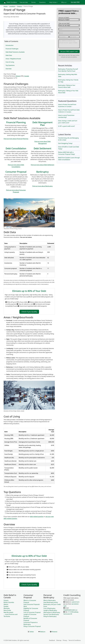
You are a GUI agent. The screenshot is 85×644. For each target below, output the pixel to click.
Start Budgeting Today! (65, 143)
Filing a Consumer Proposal (32, 626)
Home (6, 6)
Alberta (6, 604)
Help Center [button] (53, 2)
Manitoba (7, 608)
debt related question (37, 517)
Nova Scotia (7, 610)
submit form (75, 602)
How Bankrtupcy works (51, 602)
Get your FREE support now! (69, 51)
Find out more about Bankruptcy (42, 186)
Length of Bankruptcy (50, 610)
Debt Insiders (10, 2)
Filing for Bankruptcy (50, 616)
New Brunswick (8, 612)
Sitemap (59, 640)
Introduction (10, 45)
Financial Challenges (12, 49)
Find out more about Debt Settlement (43, 165)
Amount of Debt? (64, 18)
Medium (43, 632)
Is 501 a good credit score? (66, 126)
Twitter (32, 632)
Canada (27, 76)
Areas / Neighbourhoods (13, 59)
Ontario (19, 6)
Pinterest (54, 632)
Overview (9, 69)
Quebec (6, 606)
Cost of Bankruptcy (49, 608)
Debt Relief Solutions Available (15, 52)
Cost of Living (10, 62)
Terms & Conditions (75, 640)
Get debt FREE (75, 2)
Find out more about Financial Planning (16, 139)
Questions (42, 2)
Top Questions (10, 65)
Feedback (52, 640)
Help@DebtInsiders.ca (70, 610)
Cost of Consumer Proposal (32, 612)
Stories (33, 2)
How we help (24, 2)
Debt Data (9, 55)
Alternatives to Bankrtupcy (52, 612)
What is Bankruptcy (50, 600)
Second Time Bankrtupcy (51, 614)
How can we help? (64, 23)
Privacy (65, 640)
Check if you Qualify (29, 312)
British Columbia (9, 602)
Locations (12, 6)
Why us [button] (64, 2)
